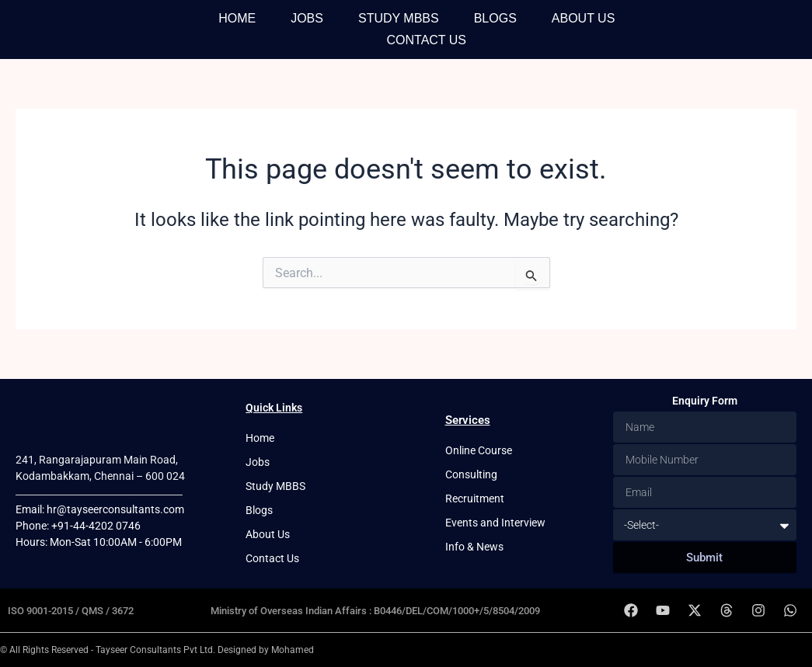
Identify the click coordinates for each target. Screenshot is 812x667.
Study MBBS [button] (399, 18)
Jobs (307, 18)
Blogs (495, 18)
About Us (584, 18)
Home (237, 18)
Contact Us (426, 40)
